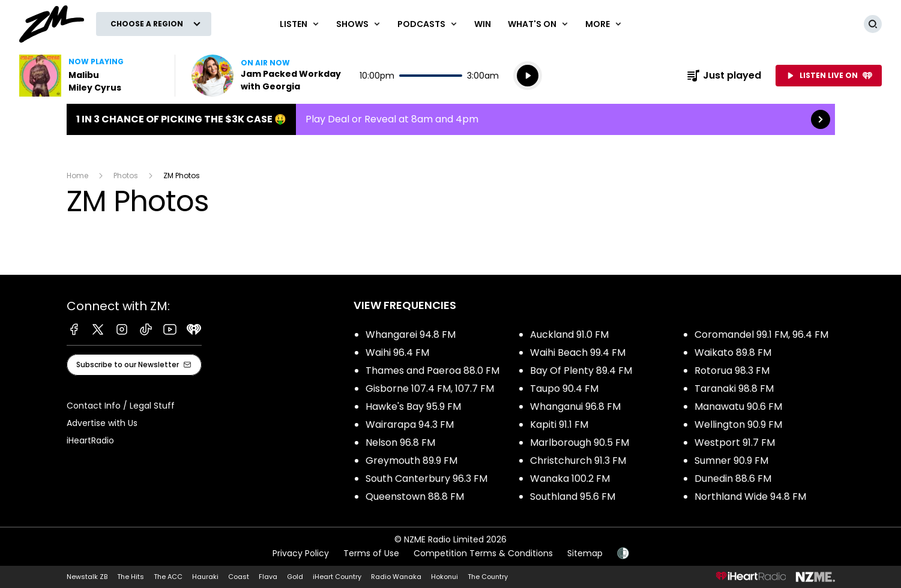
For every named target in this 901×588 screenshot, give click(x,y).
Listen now (268, 76)
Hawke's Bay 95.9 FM (413, 406)
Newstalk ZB (87, 577)
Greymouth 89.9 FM (411, 460)
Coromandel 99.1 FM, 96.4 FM (761, 334)
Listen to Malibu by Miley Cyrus (90, 76)
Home (77, 175)
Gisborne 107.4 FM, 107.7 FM (430, 388)
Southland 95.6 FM (573, 496)
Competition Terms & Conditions (483, 553)
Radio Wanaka (396, 577)
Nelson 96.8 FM (400, 442)
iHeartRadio (90, 440)
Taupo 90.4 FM (564, 388)
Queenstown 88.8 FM (415, 496)
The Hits (131, 577)
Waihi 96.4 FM (397, 352)
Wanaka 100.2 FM (570, 478)
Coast (239, 577)
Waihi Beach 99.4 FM (578, 352)
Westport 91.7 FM (735, 442)
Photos (126, 175)
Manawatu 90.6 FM (738, 406)
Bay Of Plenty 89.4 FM (581, 370)
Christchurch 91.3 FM (578, 460)
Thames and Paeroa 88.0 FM (432, 370)
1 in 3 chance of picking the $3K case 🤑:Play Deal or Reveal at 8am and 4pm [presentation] (451, 119)
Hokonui (444, 577)
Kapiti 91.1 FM (559, 424)
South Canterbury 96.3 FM (426, 478)
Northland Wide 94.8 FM (750, 496)
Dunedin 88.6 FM (733, 478)
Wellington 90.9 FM (738, 424)
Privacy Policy (301, 553)
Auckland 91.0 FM (569, 334)
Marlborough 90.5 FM (580, 442)
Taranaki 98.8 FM (734, 388)
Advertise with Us (102, 423)
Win (483, 24)
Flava (268, 577)
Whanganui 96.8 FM (575, 406)
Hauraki (205, 577)
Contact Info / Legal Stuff (121, 406)
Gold (295, 577)
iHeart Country (337, 577)
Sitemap (585, 553)
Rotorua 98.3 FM (732, 370)
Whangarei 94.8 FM (411, 334)
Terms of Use (371, 553)
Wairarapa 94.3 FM (410, 424)
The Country (488, 577)
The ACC (168, 577)
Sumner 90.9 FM (731, 460)
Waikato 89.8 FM (733, 352)
